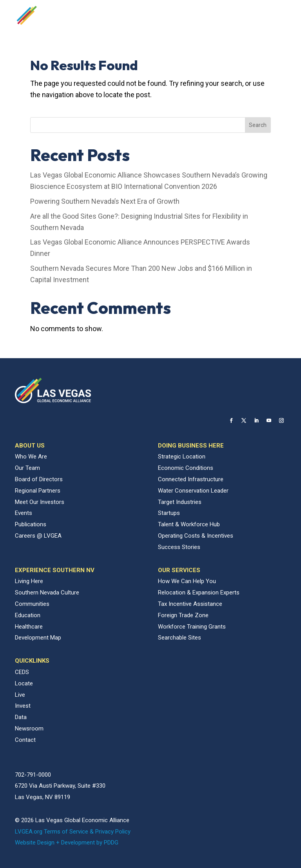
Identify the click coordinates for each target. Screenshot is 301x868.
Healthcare (29, 627)
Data (21, 717)
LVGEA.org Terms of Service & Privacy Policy (73, 832)
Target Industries (180, 502)
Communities (32, 604)
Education (28, 615)
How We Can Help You (187, 581)
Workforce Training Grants (192, 627)
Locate (24, 683)
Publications (31, 524)
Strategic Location (182, 457)
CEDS (22, 672)
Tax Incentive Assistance (190, 604)
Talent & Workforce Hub (189, 524)
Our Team (27, 468)
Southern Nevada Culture (47, 593)
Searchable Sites (180, 638)
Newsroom (29, 728)
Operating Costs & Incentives (196, 536)
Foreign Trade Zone (183, 615)
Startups (169, 513)
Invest (23, 706)
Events (24, 513)
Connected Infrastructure (191, 479)
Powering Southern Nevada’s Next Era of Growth (105, 201)
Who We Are (31, 457)
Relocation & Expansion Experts (199, 593)
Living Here (29, 581)
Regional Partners (38, 491)
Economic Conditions (186, 468)
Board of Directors (39, 479)
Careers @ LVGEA (38, 536)
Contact (25, 740)
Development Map (38, 638)
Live (20, 695)
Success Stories (179, 547)
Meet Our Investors (40, 502)
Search (258, 125)
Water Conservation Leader (193, 491)
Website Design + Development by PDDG (67, 843)
